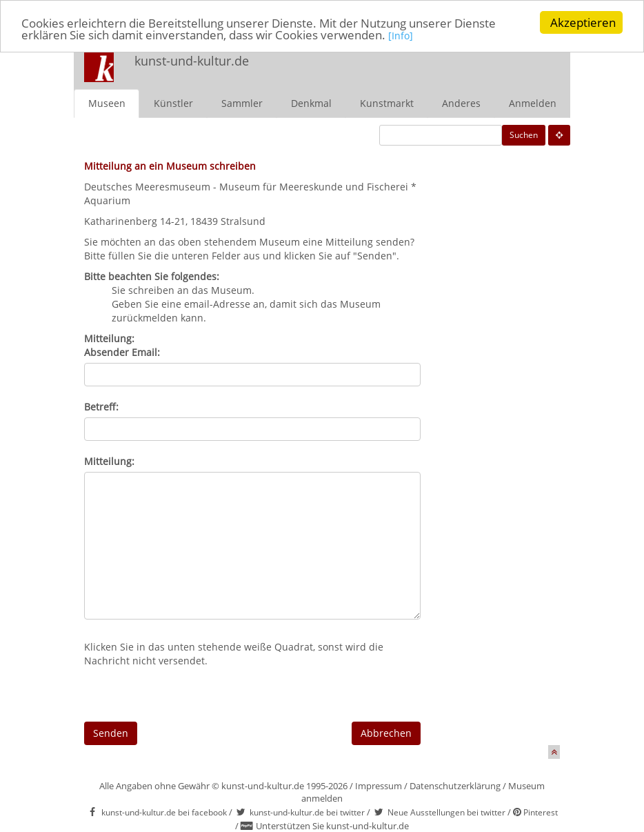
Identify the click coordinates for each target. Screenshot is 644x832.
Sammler (242, 102)
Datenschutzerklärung (455, 785)
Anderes (461, 102)
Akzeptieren (583, 22)
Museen (107, 102)
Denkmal (311, 102)
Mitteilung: (109, 460)
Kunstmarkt (387, 102)
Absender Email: (122, 351)
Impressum (379, 785)
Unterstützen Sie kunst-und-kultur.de (332, 826)
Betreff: (101, 406)
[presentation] (189, 694)
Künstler (173, 102)
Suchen (524, 134)
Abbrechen (386, 732)
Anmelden (533, 102)
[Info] (401, 36)
